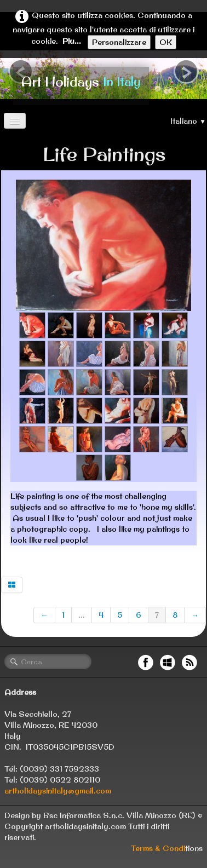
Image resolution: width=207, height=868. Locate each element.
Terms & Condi (158, 848)
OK (166, 42)
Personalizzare (119, 42)
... (82, 615)
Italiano (188, 121)
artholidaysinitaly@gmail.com (58, 791)
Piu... (72, 41)
